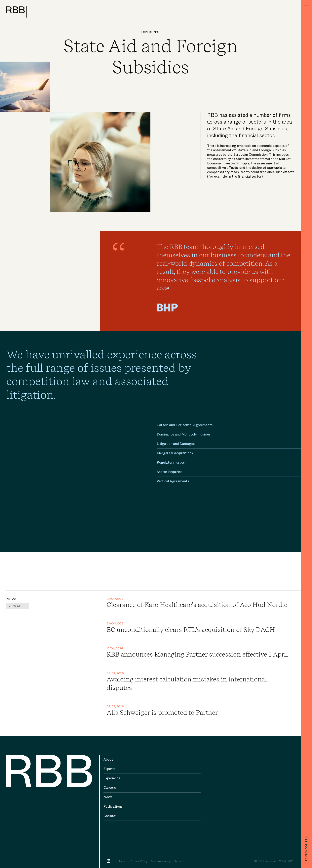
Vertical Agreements (173, 481)
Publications (113, 807)
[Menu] (306, 6)
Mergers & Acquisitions (175, 453)
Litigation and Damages (176, 444)
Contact (110, 816)
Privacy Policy (139, 861)
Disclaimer (120, 861)
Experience (151, 32)
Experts (109, 769)
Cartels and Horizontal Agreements (185, 425)
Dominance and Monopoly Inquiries (184, 434)
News (108, 797)
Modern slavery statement (168, 861)
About (108, 759)
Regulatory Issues (171, 463)
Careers (110, 788)
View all (16, 606)
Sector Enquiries (170, 472)
